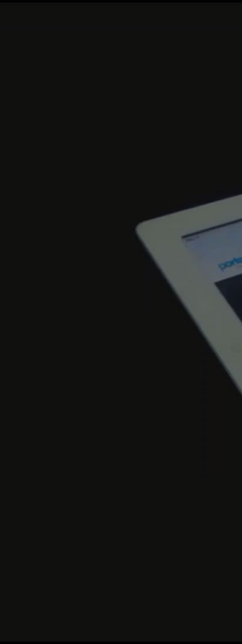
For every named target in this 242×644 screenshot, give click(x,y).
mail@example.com (147, 604)
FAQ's (199, 633)
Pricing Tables (175, 332)
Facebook (213, 144)
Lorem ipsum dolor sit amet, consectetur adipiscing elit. (42, 514)
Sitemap (210, 633)
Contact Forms (176, 360)
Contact (223, 633)
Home (82, 144)
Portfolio (159, 144)
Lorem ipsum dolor (94, 509)
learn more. (222, 163)
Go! (58, 609)
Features (139, 144)
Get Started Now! (191, 163)
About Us (120, 144)
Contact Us (195, 144)
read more (29, 539)
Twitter (219, 144)
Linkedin (226, 144)
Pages (177, 144)
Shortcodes (100, 144)
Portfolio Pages (177, 370)
